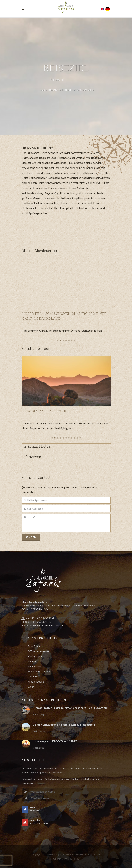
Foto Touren (35, 646)
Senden (31, 537)
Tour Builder (35, 666)
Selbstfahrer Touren (39, 671)
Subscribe (102, 798)
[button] (58, 340)
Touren (32, 661)
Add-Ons (33, 677)
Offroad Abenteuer (38, 651)
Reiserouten (55, 90)
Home (42, 90)
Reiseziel (69, 90)
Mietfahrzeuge (36, 682)
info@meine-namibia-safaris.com (47, 625)
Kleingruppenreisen (39, 656)
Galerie (32, 687)
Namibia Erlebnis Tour (44, 411)
